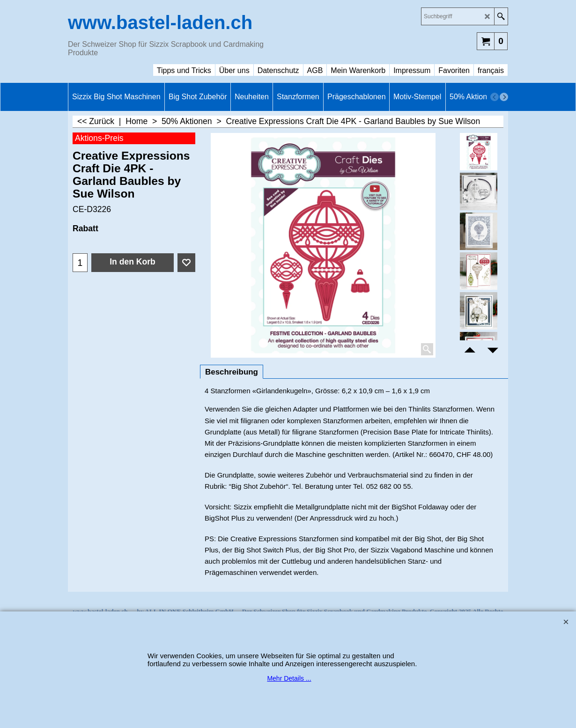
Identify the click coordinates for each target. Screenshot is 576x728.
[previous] (495, 97)
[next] (504, 97)
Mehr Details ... (289, 678)
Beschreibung (232, 372)
